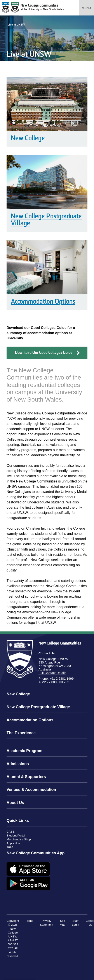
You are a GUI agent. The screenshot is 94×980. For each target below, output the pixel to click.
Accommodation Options (43, 302)
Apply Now (14, 843)
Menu (86, 8)
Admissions (18, 764)
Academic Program (24, 751)
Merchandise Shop (19, 839)
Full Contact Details (52, 673)
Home (30, 921)
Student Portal (16, 835)
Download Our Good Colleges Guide (44, 353)
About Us (15, 803)
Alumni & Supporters (26, 777)
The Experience (21, 733)
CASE (10, 832)
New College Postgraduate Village (46, 220)
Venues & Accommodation (31, 790)
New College (28, 139)
